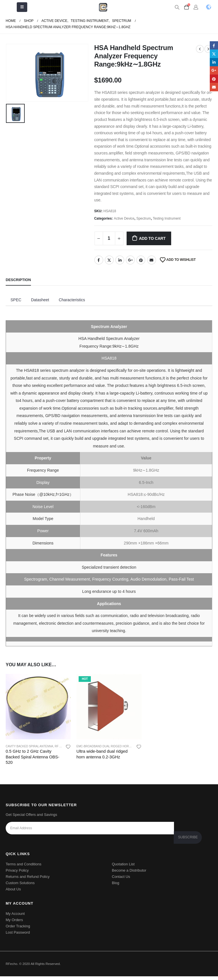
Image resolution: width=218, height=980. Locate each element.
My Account (15, 917)
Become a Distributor (129, 874)
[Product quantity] (109, 238)
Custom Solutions (20, 887)
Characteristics (72, 300)
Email (152, 260)
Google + (130, 260)
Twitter (109, 260)
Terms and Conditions (24, 868)
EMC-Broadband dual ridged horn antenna (111, 746)
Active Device (124, 218)
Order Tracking (18, 930)
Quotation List (123, 868)
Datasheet (40, 300)
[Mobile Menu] (22, 7)
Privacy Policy (17, 874)
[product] (38, 706)
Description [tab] (18, 280)
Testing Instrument (167, 218)
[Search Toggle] (177, 7)
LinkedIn (120, 260)
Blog (116, 887)
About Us (13, 893)
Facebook (99, 260)
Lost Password (18, 936)
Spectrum (143, 218)
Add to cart (152, 238)
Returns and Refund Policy (28, 880)
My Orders (14, 924)
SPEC (16, 300)
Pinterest (141, 260)
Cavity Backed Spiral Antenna (29, 746)
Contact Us (121, 880)
